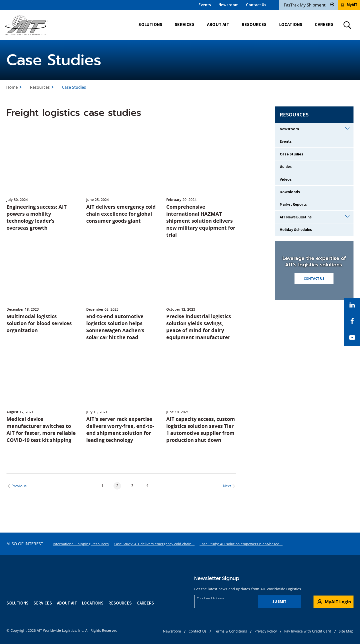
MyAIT (349, 5)
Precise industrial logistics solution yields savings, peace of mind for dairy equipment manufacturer (199, 327)
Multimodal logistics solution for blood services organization (39, 323)
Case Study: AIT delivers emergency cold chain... (154, 544)
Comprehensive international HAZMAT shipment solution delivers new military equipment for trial (201, 221)
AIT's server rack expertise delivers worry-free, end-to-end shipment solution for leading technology (120, 429)
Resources (40, 87)
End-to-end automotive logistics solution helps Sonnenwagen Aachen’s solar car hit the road (115, 327)
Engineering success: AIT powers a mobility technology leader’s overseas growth (37, 217)
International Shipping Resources (81, 544)
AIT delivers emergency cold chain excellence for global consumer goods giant (121, 214)
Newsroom (228, 5)
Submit (279, 601)
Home (12, 87)
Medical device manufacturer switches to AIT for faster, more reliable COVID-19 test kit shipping (41, 429)
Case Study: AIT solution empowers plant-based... (241, 544)
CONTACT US (314, 278)
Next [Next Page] (229, 486)
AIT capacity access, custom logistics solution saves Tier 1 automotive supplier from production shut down (201, 429)
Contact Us (256, 5)
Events (205, 5)
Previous (16, 486)
